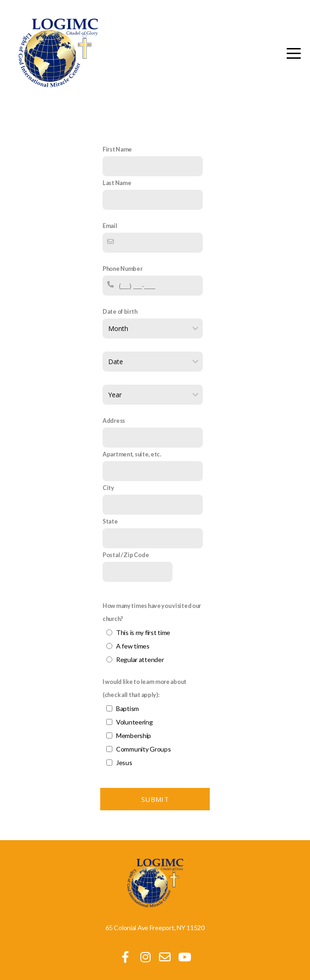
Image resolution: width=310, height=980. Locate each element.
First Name (117, 149)
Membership (134, 731)
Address (114, 417)
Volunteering (134, 718)
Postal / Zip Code (126, 551)
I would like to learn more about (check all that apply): (145, 684)
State (110, 517)
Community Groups (144, 745)
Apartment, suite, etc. (132, 450)
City (108, 484)
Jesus (124, 758)
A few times (133, 642)
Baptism (127, 704)
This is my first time (143, 628)
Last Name (117, 183)
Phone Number (123, 269)
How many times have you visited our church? (152, 608)
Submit (155, 795)
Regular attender (140, 655)
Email (110, 226)
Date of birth (120, 312)
